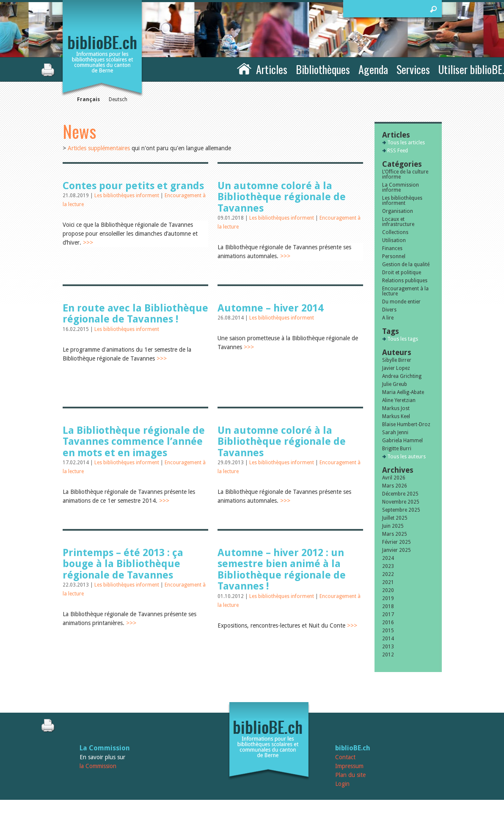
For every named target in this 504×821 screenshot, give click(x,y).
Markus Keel (396, 416)
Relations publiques (405, 281)
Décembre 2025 (400, 494)
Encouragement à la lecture (405, 291)
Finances (392, 248)
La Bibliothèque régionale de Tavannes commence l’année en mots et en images (134, 442)
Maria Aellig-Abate (403, 392)
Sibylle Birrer (397, 360)
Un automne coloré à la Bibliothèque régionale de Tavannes (282, 197)
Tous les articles (406, 143)
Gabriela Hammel (402, 441)
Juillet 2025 (395, 518)
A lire (388, 318)
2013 (388, 647)
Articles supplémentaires (99, 148)
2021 (388, 582)
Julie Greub (395, 384)
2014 (388, 639)
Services (413, 69)
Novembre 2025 (401, 502)
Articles (272, 69)
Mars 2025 (395, 534)
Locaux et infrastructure (398, 222)
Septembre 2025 (401, 510)
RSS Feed (398, 151)
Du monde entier (401, 302)
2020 (388, 590)
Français (88, 99)
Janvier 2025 (397, 550)
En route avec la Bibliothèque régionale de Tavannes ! (135, 314)
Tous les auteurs (406, 457)
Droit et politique (402, 273)
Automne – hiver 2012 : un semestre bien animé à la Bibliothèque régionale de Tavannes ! (282, 569)
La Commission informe (401, 187)
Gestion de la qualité (406, 264)
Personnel (394, 256)
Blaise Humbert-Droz (406, 424)
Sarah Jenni (395, 433)
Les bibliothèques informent (127, 196)
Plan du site (350, 775)
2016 (388, 623)
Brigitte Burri (397, 449)
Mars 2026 (395, 486)
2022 (388, 574)
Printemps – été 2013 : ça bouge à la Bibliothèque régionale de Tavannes (123, 564)
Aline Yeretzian (399, 400)
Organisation (398, 211)
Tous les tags (403, 339)
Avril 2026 (394, 478)
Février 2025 (397, 542)
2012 (388, 655)
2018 (388, 606)
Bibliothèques (323, 69)
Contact (345, 757)
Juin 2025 (393, 526)
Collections (395, 232)
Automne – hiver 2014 (270, 308)
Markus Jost (396, 408)
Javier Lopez (396, 368)
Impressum (349, 766)
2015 (388, 631)
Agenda (373, 69)
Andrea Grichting (402, 376)
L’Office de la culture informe (405, 174)
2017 (388, 614)
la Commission (98, 766)
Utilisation (394, 240)
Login (342, 784)
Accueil (244, 68)
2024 (388, 558)
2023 (388, 566)
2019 (388, 598)
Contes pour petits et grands (133, 186)
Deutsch (118, 99)
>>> (88, 242)
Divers (389, 310)
